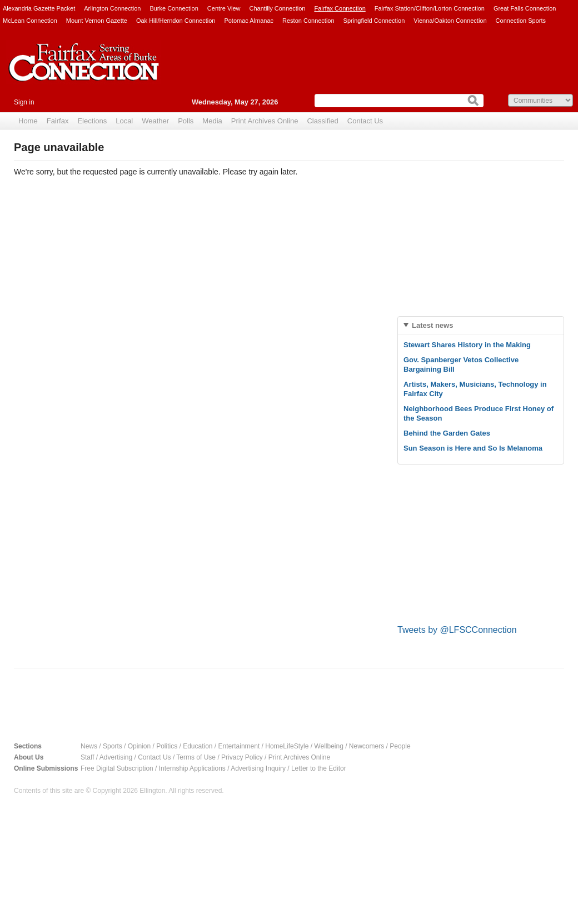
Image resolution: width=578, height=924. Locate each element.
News (89, 746)
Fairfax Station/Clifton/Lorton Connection (430, 8)
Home (28, 121)
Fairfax (58, 121)
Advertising (116, 757)
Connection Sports (521, 21)
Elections (92, 121)
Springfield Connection (374, 21)
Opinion (139, 746)
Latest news (432, 325)
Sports (113, 746)
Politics (167, 746)
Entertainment (239, 746)
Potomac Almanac (249, 21)
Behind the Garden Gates (447, 433)
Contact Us (365, 121)
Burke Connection (174, 8)
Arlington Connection (112, 8)
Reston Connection (308, 21)
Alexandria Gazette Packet (39, 8)
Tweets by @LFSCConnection (457, 630)
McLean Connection (30, 21)
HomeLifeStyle (287, 746)
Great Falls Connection (525, 8)
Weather (155, 121)
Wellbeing (328, 746)
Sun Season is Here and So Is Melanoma (473, 448)
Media (212, 121)
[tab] (481, 325)
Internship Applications (192, 768)
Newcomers (367, 746)
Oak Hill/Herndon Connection (176, 21)
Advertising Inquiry (258, 768)
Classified (322, 121)
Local (124, 121)
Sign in (24, 102)
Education (198, 746)
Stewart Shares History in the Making (467, 345)
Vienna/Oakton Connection (450, 21)
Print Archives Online (265, 121)
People (400, 746)
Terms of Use (196, 757)
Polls (186, 121)
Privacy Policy (242, 757)
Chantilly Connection (278, 8)
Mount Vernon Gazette (97, 21)
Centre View (224, 8)
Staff (87, 757)
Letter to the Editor (319, 768)
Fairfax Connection (340, 8)
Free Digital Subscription (117, 768)
